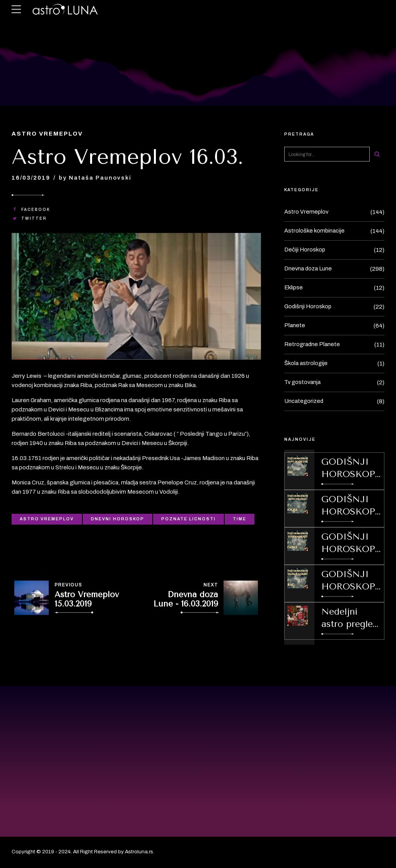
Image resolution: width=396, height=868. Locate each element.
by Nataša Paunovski (96, 178)
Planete (295, 326)
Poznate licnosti (189, 519)
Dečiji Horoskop (305, 250)
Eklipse (294, 288)
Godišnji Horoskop (308, 307)
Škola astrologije (306, 364)
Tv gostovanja (303, 382)
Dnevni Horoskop (118, 519)
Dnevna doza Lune (309, 269)
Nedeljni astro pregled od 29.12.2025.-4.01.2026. (351, 618)
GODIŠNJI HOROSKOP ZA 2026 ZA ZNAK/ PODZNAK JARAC (348, 581)
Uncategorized (304, 401)
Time (240, 519)
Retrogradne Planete (312, 345)
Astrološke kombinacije (315, 231)
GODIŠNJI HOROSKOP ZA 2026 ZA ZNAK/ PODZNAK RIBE (348, 469)
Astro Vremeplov (48, 134)
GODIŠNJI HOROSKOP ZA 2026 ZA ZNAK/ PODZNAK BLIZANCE (348, 544)
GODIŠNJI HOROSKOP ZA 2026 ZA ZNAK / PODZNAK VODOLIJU (348, 506)
